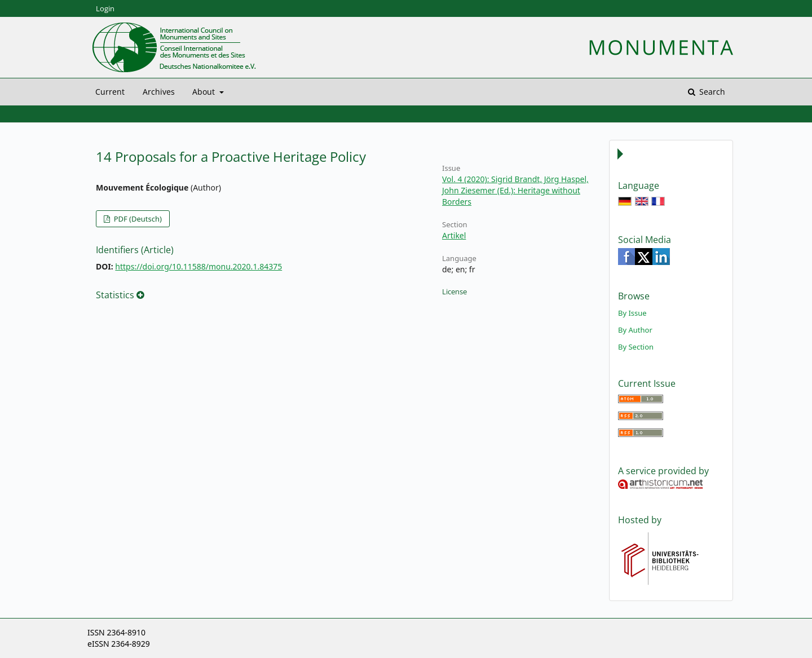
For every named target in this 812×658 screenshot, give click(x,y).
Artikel (454, 235)
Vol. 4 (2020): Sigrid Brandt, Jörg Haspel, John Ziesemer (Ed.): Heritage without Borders (515, 190)
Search (711, 92)
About (205, 92)
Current (110, 92)
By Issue (632, 313)
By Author (635, 330)
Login (105, 8)
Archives (159, 92)
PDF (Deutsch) (137, 219)
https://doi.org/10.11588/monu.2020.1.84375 (198, 266)
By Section (636, 347)
